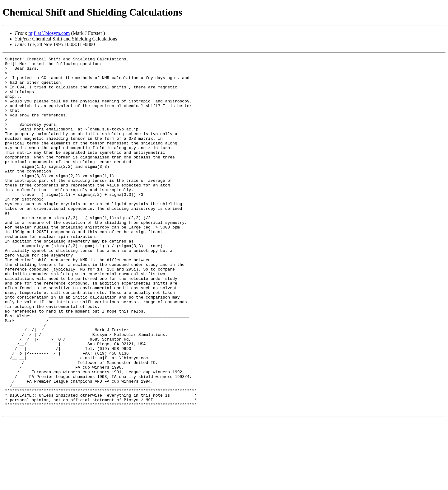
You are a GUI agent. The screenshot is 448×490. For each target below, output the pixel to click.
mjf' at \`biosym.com (49, 33)
